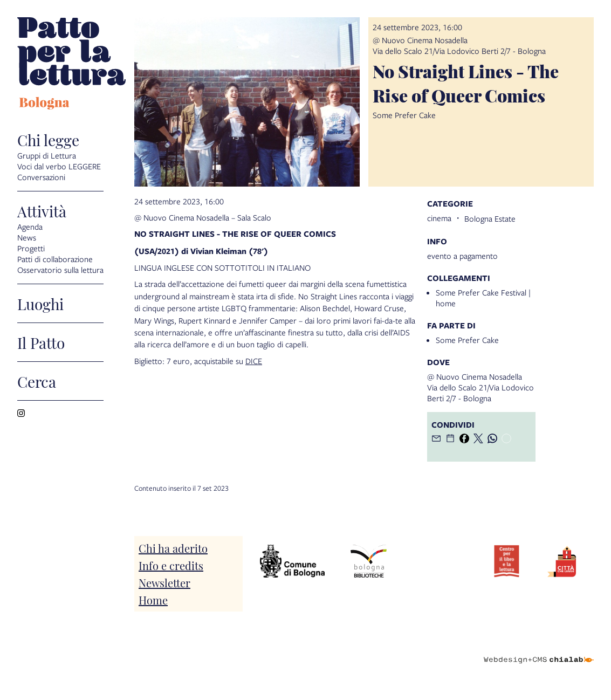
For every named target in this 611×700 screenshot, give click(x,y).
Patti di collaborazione (55, 259)
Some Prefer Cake (467, 340)
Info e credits (171, 565)
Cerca (37, 381)
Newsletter (164, 582)
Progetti (31, 248)
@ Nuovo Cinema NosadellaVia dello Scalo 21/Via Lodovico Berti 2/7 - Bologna (459, 45)
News (27, 237)
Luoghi (40, 303)
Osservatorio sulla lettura (60, 270)
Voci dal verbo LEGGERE (59, 166)
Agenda (30, 227)
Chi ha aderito (173, 548)
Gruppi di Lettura (47, 155)
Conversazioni (41, 177)
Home (153, 600)
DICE (254, 361)
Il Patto (41, 342)
